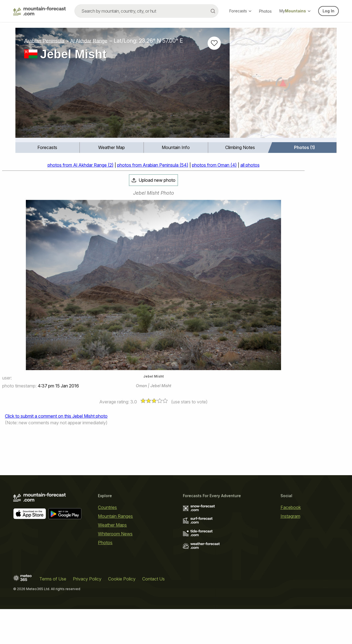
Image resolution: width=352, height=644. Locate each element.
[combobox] (146, 11)
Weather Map (112, 147)
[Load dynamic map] (283, 85)
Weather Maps (112, 525)
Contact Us (153, 579)
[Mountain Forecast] (39, 11)
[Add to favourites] (214, 43)
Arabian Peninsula (44, 41)
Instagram (290, 516)
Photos (265, 11)
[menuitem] (48, 148)
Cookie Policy (122, 579)
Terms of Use (53, 579)
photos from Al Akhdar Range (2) (81, 165)
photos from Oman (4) (214, 165)
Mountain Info (176, 147)
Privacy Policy (87, 579)
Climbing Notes (240, 147)
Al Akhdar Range (89, 41)
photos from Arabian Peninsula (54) (153, 165)
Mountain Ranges (115, 516)
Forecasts (240, 11)
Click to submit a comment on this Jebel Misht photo (56, 416)
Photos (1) (304, 147)
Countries (107, 507)
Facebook (291, 507)
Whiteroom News (115, 534)
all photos (250, 165)
